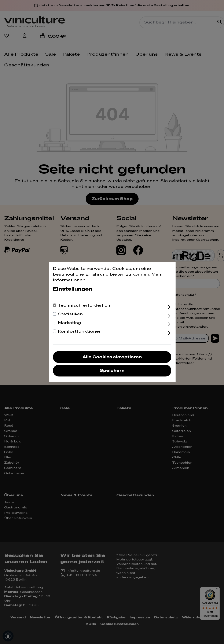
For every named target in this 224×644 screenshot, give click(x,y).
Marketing (69, 323)
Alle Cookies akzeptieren (112, 357)
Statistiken (70, 314)
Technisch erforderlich (84, 306)
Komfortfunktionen (80, 332)
